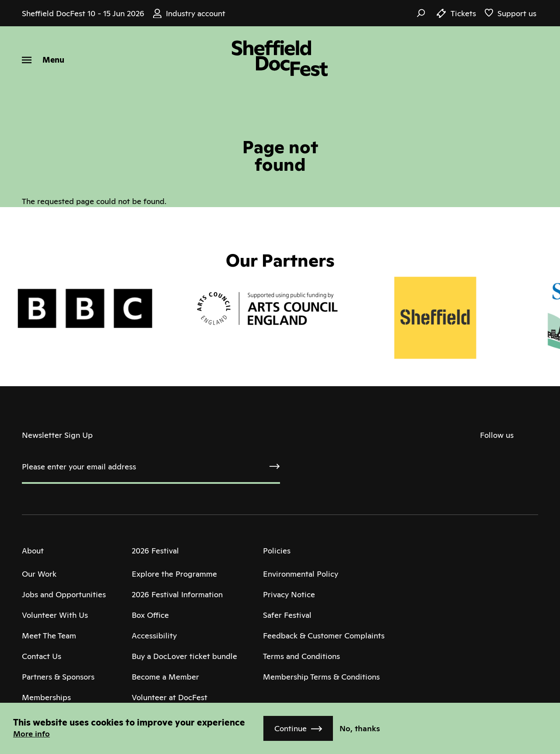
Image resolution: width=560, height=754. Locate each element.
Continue (290, 728)
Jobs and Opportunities (64, 594)
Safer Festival (287, 615)
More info (31, 734)
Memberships (46, 697)
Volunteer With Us (55, 615)
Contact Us (42, 656)
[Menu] (43, 60)
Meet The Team (49, 636)
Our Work (39, 574)
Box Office (150, 615)
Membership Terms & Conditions (321, 677)
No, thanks (360, 728)
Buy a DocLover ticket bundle (184, 656)
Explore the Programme (174, 574)
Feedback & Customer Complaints (324, 636)
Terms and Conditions (301, 656)
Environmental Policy (301, 574)
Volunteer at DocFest (170, 697)
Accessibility (154, 636)
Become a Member (165, 677)
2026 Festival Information (177, 594)
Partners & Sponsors (58, 677)
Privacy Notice (289, 594)
